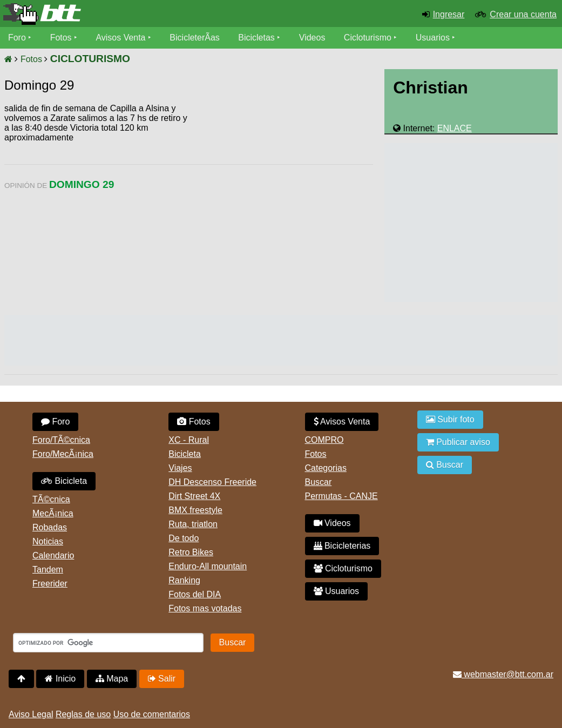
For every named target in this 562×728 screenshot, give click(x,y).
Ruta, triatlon (193, 524)
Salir (162, 679)
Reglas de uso (83, 714)
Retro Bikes (191, 552)
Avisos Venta (121, 38)
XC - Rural (189, 440)
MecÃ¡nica (53, 513)
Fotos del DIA (195, 594)
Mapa (112, 679)
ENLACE (455, 128)
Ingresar (449, 14)
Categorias (326, 468)
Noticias (48, 541)
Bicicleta (64, 481)
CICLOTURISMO (90, 59)
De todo (184, 538)
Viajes (180, 468)
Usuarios (433, 38)
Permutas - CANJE (341, 496)
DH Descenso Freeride (212, 482)
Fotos (61, 38)
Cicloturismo (368, 38)
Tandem (48, 569)
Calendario (53, 555)
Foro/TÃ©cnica (61, 440)
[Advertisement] (281, 186)
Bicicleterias (342, 546)
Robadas (50, 527)
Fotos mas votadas (205, 608)
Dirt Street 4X (194, 496)
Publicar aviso (458, 442)
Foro (17, 38)
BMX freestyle (195, 510)
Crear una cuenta (523, 14)
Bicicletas (258, 38)
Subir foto (450, 419)
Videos (312, 38)
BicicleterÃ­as (195, 38)
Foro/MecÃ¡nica (63, 454)
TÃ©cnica (51, 499)
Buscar (319, 482)
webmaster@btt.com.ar (503, 674)
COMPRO (324, 440)
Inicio (60, 679)
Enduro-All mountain (208, 566)
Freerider (50, 584)
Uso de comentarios (152, 714)
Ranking (184, 580)
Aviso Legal (31, 714)
